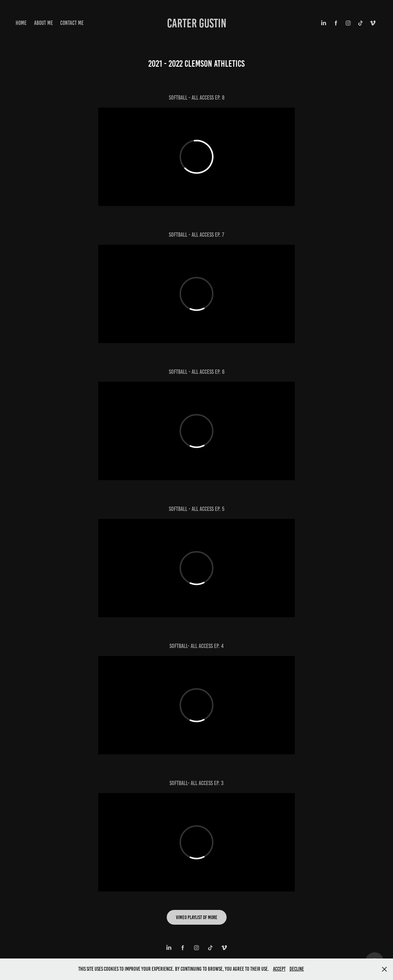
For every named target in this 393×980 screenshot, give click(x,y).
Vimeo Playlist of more (197, 917)
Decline (297, 969)
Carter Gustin (197, 23)
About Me (43, 23)
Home (21, 23)
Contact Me (72, 23)
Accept (279, 969)
